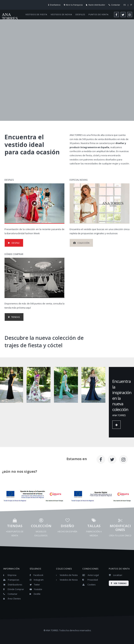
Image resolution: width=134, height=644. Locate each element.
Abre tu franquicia (74, 5)
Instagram (39, 580)
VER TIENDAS (119, 583)
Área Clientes (14, 599)
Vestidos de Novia (69, 580)
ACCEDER (18, 77)
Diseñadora (55, 5)
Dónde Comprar (16, 589)
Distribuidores (15, 585)
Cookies (91, 585)
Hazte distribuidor (97, 5)
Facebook (38, 575)
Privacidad (93, 580)
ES (125, 5)
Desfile (37, 594)
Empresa (12, 575)
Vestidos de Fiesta (69, 575)
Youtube (38, 589)
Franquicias (13, 580)
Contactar (116, 5)
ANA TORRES (10, 16)
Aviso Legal (93, 575)
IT (131, 5)
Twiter (37, 585)
